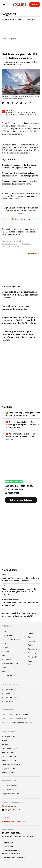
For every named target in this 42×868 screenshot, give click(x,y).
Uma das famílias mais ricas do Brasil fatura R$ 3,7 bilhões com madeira (20, 437)
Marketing (32, 641)
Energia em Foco (8, 753)
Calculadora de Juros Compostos (14, 719)
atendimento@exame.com (13, 821)
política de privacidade (11, 854)
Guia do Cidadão (8, 689)
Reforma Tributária (9, 761)
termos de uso (7, 847)
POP (29, 665)
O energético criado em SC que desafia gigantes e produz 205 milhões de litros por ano (23, 425)
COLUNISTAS (7, 675)
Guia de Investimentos (10, 697)
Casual (30, 637)
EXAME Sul (6, 740)
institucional (7, 843)
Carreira (5, 647)
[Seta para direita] (36, 19)
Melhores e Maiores (9, 786)
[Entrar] (35, 5)
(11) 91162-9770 (13, 810)
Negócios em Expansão (10, 794)
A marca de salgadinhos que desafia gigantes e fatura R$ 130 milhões (23, 414)
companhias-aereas (11, 244)
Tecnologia (32, 653)
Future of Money (34, 657)
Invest (4, 667)
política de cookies (9, 850)
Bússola (16, 599)
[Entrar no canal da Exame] (21, 500)
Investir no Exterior (9, 757)
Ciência (31, 661)
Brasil (4, 643)
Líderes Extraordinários (11, 765)
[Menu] (4, 5)
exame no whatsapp (14, 482)
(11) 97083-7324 (13, 833)
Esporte (31, 645)
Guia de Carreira (8, 701)
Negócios (9, 14)
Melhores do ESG (8, 790)
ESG (3, 655)
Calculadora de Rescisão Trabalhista (16, 715)
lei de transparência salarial (13, 857)
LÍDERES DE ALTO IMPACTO (12, 639)
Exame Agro (33, 649)
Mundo (31, 633)
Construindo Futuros (10, 749)
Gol (30, 126)
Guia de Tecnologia (9, 693)
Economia (5, 651)
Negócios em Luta (9, 769)
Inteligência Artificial (10, 663)
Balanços (26, 244)
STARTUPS (31, 20)
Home (4, 39)
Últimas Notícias (8, 635)
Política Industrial (9, 773)
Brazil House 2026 (9, 736)
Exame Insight (7, 659)
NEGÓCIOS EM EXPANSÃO (13, 20)
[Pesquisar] (8, 5)
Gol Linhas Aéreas (11, 247)
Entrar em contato (10, 806)
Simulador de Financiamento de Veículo (17, 723)
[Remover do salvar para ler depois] (30, 103)
